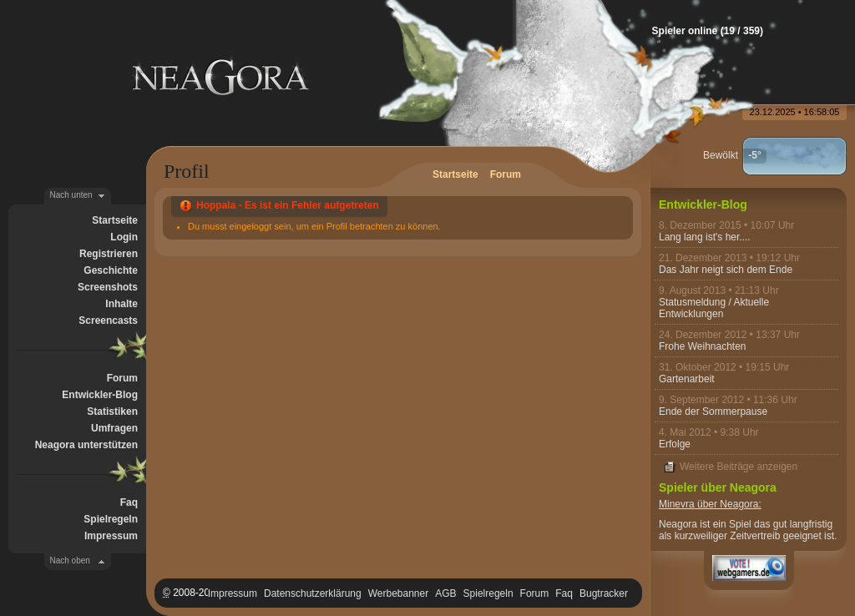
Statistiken (112, 412)
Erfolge (675, 444)
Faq (129, 502)
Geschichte (111, 270)
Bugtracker (604, 593)
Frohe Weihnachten (703, 346)
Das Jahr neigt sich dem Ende (726, 270)
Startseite (115, 220)
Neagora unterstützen (86, 445)
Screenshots (108, 287)
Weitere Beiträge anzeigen (739, 467)
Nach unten (71, 195)
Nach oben (70, 560)
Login (124, 237)
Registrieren (109, 254)
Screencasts (108, 321)
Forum (122, 378)
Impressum (111, 536)
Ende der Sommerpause (713, 412)
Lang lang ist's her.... (705, 237)
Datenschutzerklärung (313, 593)
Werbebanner (399, 593)
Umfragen (114, 428)
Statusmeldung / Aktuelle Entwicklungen (714, 308)
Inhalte (121, 304)
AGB (445, 593)
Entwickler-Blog (100, 395)
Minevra (677, 504)
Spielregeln (111, 519)
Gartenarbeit (687, 379)
